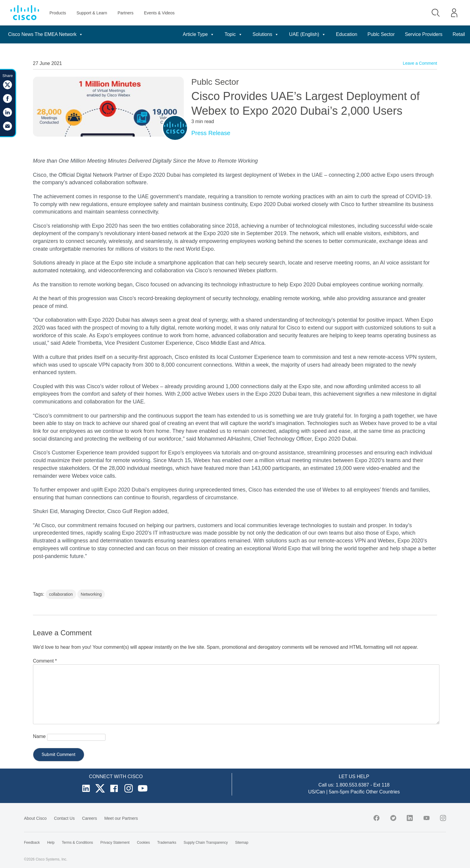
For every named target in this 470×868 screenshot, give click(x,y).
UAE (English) (307, 34)
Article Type (199, 34)
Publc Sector (381, 34)
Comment (45, 661)
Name (39, 736)
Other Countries (383, 792)
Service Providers (424, 34)
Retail (459, 34)
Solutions (266, 34)
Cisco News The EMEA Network (46, 34)
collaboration (61, 594)
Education (347, 34)
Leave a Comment (420, 63)
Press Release (211, 133)
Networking (91, 594)
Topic (233, 34)
